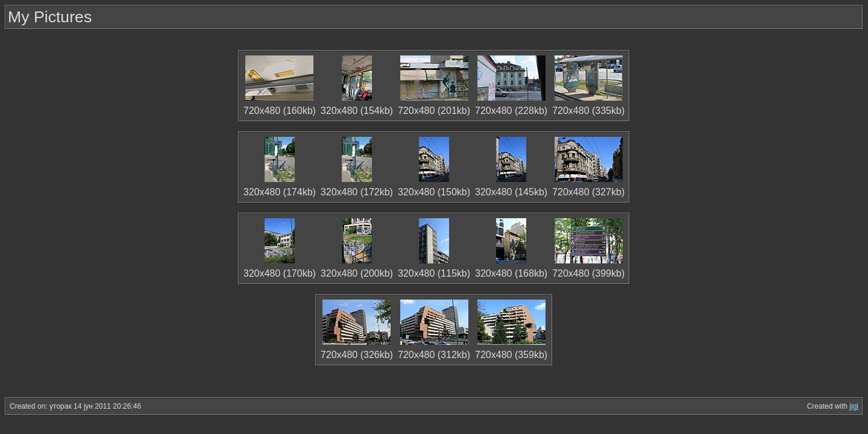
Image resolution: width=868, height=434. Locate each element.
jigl (854, 406)
